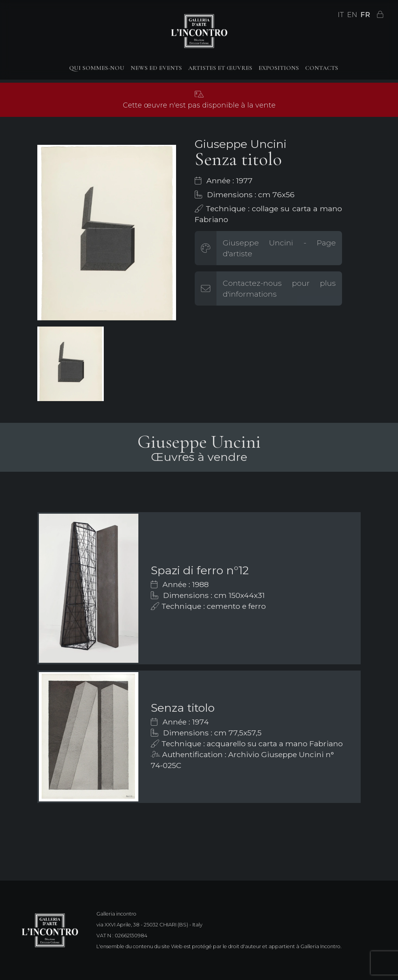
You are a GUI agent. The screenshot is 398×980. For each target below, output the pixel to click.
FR (365, 15)
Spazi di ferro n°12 (200, 570)
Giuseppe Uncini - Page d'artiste (279, 248)
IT (341, 15)
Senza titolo (183, 708)
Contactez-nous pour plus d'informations (279, 288)
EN (352, 15)
